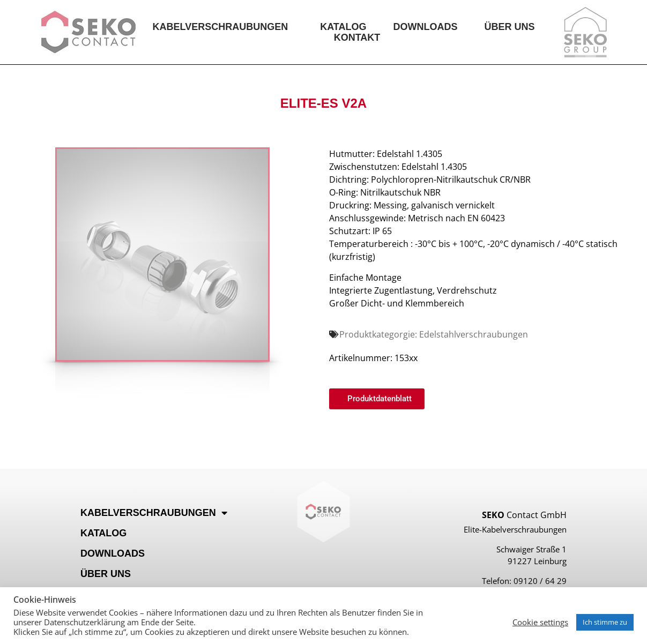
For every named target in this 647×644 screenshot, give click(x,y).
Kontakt (357, 38)
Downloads (426, 27)
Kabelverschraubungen (223, 27)
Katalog (343, 27)
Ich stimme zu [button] (605, 622)
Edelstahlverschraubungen (474, 334)
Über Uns (510, 27)
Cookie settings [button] (540, 622)
